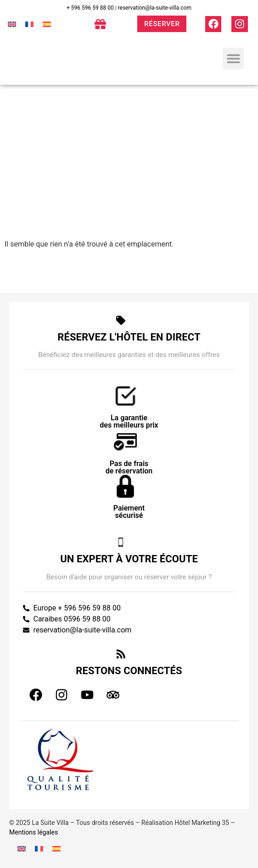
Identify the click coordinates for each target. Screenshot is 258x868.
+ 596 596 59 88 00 (90, 8)
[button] (233, 58)
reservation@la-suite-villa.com (155, 8)
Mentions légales (34, 832)
